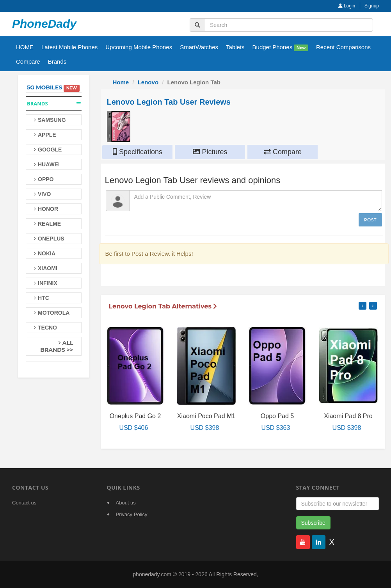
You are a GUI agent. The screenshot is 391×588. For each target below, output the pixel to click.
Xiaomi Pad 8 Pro (348, 416)
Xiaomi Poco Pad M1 (206, 416)
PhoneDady (44, 24)
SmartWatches (199, 47)
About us (126, 503)
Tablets (235, 47)
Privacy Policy (132, 514)
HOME (25, 47)
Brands (57, 61)
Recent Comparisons (343, 47)
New (301, 48)
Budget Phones (280, 47)
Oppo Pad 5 (277, 416)
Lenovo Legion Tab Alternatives (163, 306)
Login (347, 6)
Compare (28, 61)
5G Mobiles (44, 87)
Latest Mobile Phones (69, 47)
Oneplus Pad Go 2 (135, 416)
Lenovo (148, 82)
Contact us (24, 503)
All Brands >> (57, 346)
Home (121, 82)
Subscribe (313, 523)
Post (370, 220)
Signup (372, 6)
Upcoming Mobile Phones (139, 47)
